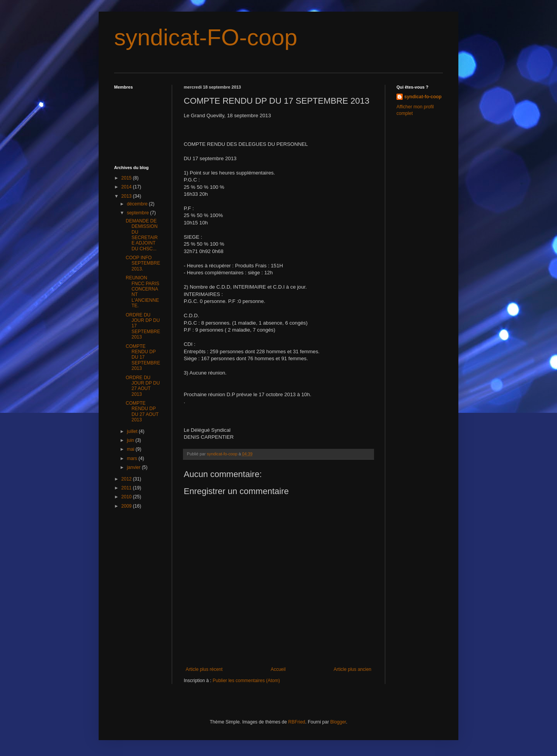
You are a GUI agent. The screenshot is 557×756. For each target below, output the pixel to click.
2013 (127, 196)
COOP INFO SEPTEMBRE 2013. (143, 263)
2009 (127, 506)
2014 (127, 187)
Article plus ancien (353, 669)
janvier (134, 467)
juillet (133, 431)
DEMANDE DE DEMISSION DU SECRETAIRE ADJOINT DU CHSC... (142, 235)
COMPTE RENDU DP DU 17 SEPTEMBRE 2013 (143, 357)
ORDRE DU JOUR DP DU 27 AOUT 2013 (143, 386)
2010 (127, 497)
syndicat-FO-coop (206, 37)
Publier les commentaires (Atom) (246, 681)
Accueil (278, 669)
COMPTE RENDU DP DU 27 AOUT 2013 (142, 411)
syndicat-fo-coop (423, 97)
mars (133, 458)
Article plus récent (204, 669)
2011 (127, 488)
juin (131, 440)
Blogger (338, 722)
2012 (127, 479)
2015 (127, 178)
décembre (138, 204)
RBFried (297, 722)
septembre (138, 213)
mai (131, 449)
